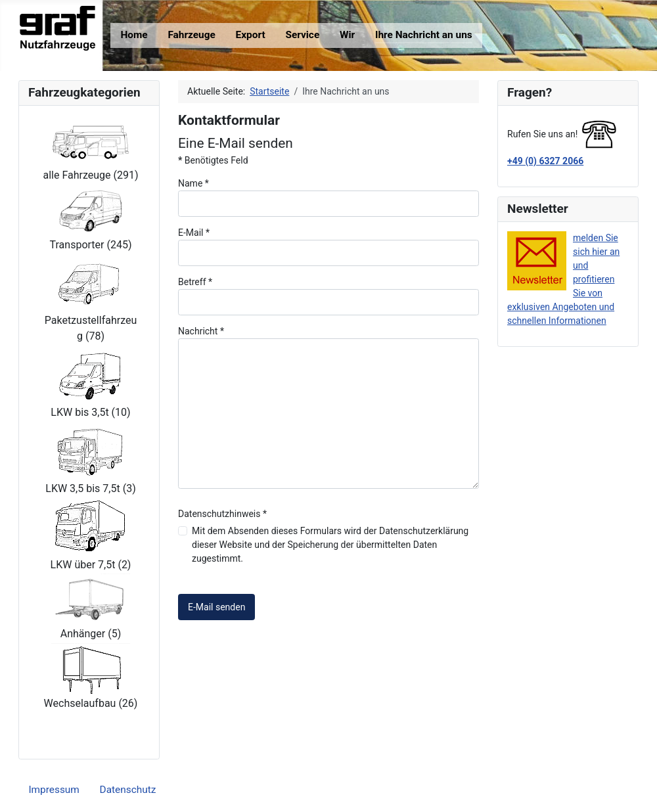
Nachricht (201, 331)
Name (193, 183)
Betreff (195, 282)
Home (134, 35)
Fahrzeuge (191, 35)
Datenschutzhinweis (222, 514)
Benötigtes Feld (213, 160)
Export (251, 35)
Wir (347, 35)
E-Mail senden (216, 607)
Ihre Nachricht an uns (424, 35)
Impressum (54, 790)
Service (302, 35)
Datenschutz (128, 790)
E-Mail (194, 233)
